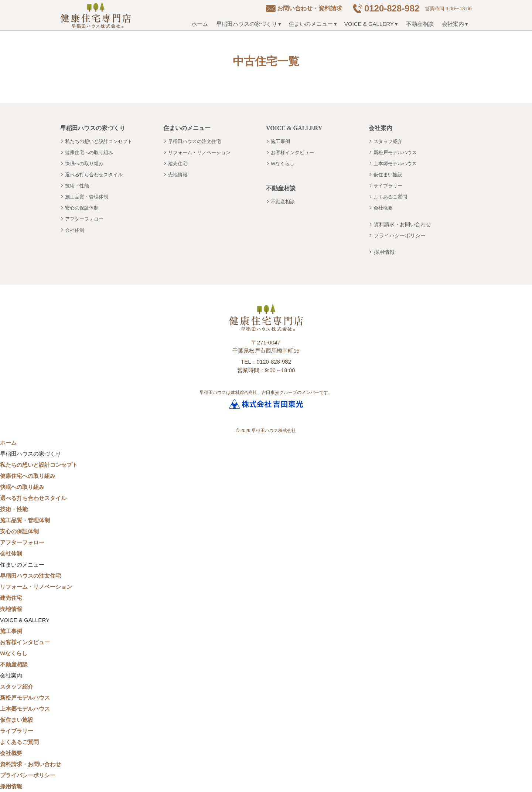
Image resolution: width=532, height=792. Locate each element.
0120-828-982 (392, 8)
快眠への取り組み (84, 164)
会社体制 (75, 230)
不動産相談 (420, 24)
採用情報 (384, 252)
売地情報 (178, 175)
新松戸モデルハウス (395, 152)
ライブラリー (388, 186)
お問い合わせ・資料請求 (310, 8)
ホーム (200, 24)
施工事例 (280, 141)
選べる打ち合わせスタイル (94, 175)
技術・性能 (77, 186)
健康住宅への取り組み (89, 152)
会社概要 (383, 208)
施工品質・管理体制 (87, 197)
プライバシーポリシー (400, 235)
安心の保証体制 (82, 208)
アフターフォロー (84, 219)
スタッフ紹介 (388, 141)
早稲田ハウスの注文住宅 (195, 141)
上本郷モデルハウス (395, 164)
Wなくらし (283, 164)
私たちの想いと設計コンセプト (99, 141)
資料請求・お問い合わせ (402, 224)
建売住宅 (178, 164)
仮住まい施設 (388, 175)
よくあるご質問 (390, 197)
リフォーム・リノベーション (199, 152)
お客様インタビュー (292, 152)
